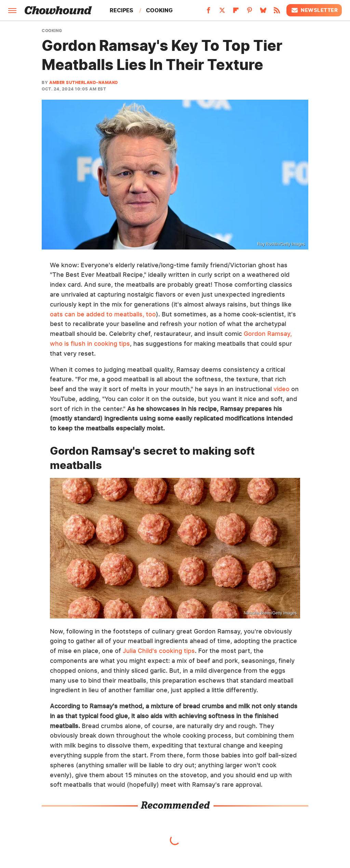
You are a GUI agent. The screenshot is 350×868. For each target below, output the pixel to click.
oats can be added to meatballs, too (103, 314)
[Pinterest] (250, 12)
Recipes (122, 10)
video (281, 389)
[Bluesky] (263, 12)
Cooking (159, 10)
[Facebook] (208, 12)
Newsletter (314, 10)
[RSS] (277, 12)
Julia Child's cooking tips (159, 651)
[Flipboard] (236, 12)
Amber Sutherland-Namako (84, 82)
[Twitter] (222, 12)
